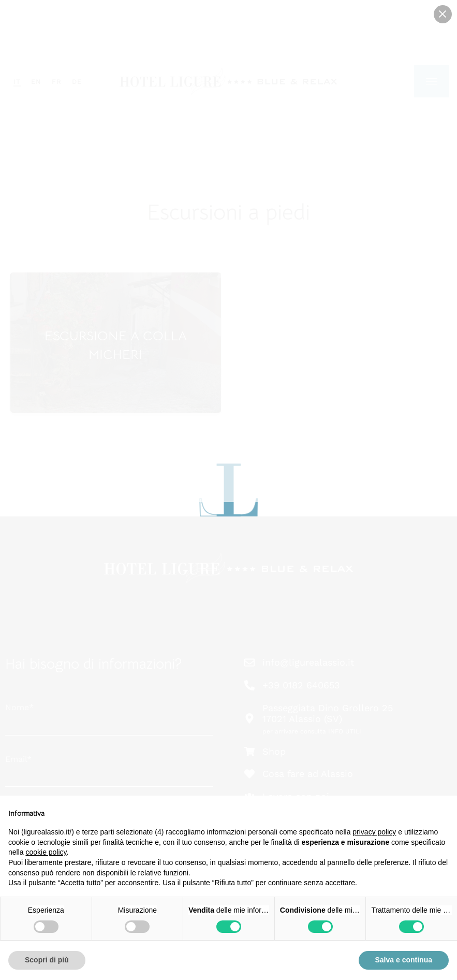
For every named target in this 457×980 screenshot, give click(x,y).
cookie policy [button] (46, 852)
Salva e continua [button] (404, 960)
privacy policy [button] (374, 832)
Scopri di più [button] (47, 960)
